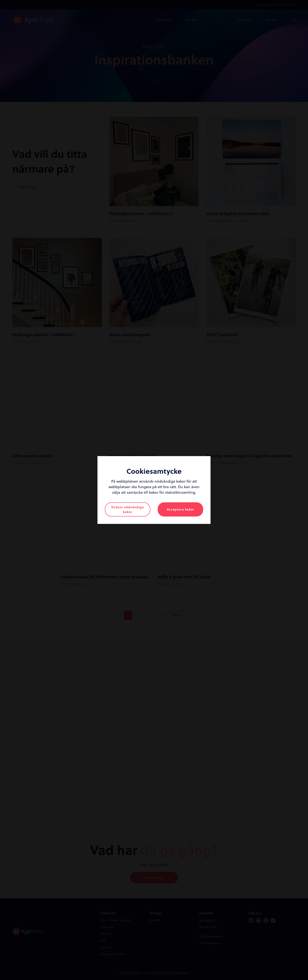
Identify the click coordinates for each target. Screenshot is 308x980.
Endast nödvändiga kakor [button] (128, 509)
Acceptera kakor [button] (181, 509)
